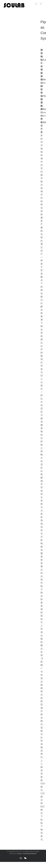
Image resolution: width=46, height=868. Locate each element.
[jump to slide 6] (42, 16)
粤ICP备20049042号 (30, 854)
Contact (20, 854)
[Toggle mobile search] (36, 4)
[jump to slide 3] (42, 11)
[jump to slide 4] (42, 13)
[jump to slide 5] (42, 14)
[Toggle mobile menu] (41, 4)
